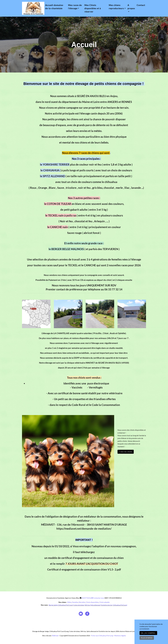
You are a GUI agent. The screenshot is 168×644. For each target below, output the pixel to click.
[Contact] (81, 614)
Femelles (75, 602)
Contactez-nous (98, 598)
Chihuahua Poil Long (120, 605)
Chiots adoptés (104, 602)
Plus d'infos (147, 638)
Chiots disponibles (92, 602)
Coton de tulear (79, 605)
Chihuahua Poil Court (65, 605)
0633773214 (86, 598)
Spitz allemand (95, 605)
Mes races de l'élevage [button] (75, 7)
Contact (141, 5)
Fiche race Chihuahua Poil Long (102, 636)
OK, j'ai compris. (148, 633)
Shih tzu (87, 605)
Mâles (69, 602)
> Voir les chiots (126, 452)
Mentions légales (120, 636)
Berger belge (53, 605)
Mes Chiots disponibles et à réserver (93, 8)
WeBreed (55, 636)
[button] (29, 461)
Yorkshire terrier (107, 605)
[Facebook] (87, 614)
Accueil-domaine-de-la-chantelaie (55, 7)
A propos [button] (131, 7)
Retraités (82, 602)
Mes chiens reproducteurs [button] (116, 7)
